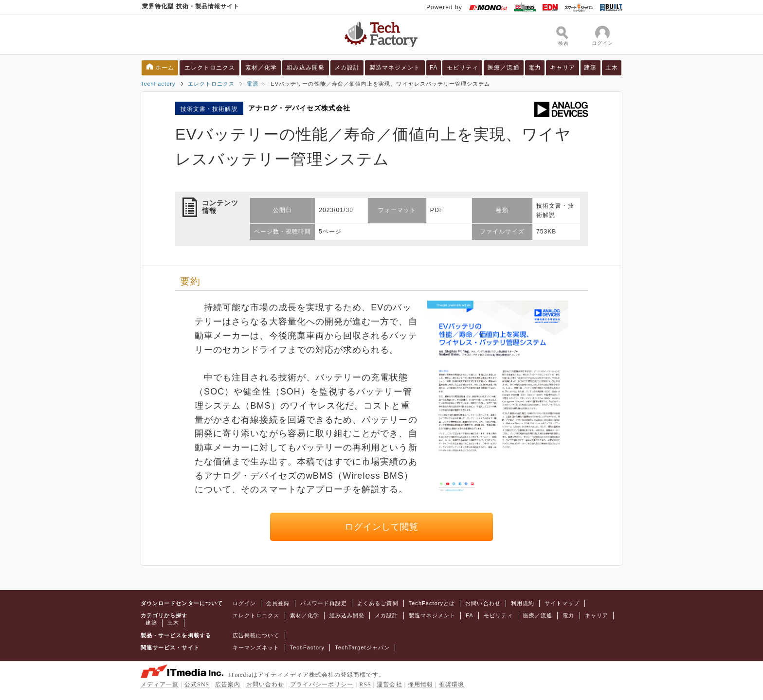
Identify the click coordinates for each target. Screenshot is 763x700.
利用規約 (523, 603)
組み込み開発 (306, 68)
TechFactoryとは (432, 603)
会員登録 (278, 603)
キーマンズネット (256, 647)
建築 (590, 68)
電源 (253, 84)
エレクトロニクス (210, 68)
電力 (535, 68)
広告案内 (228, 684)
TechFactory (158, 84)
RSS (365, 684)
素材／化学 (261, 68)
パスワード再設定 (324, 603)
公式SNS (197, 684)
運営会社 (389, 684)
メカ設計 (347, 68)
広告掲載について (256, 635)
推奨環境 (452, 684)
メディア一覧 (160, 684)
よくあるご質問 (378, 603)
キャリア (563, 68)
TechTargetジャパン (362, 647)
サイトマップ (562, 603)
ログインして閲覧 (382, 527)
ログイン (244, 603)
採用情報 (420, 684)
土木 (612, 68)
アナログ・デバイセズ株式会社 (300, 108)
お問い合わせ (483, 603)
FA (434, 68)
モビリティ (463, 68)
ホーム (165, 68)
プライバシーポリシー (322, 684)
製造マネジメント (395, 68)
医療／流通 (503, 68)
